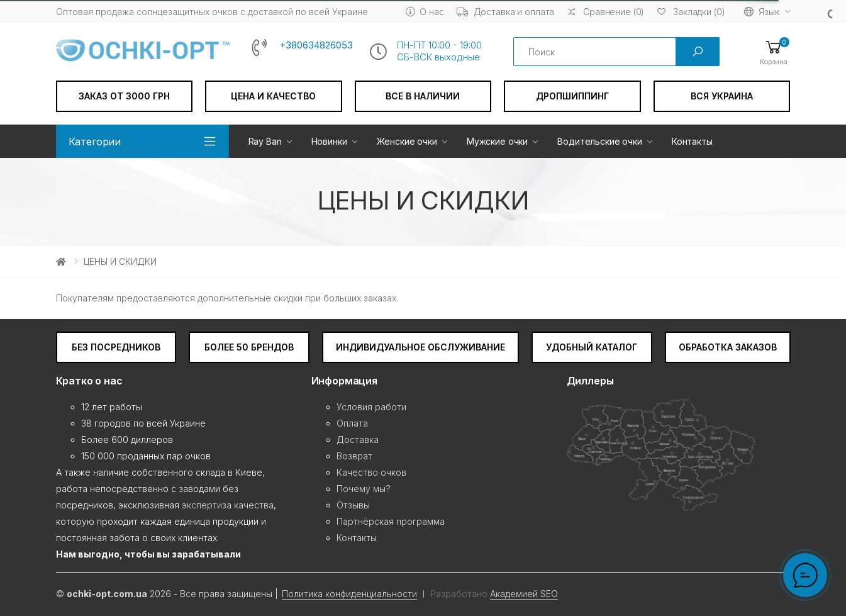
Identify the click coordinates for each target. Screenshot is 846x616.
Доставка (358, 440)
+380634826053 (316, 45)
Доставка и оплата (506, 12)
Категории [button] (95, 142)
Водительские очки (600, 141)
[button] (774, 52)
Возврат (354, 456)
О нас (425, 12)
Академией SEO (524, 594)
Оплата (352, 423)
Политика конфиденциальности (349, 594)
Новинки (329, 141)
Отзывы (353, 505)
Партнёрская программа (391, 521)
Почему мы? (364, 489)
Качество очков (371, 472)
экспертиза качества (228, 505)
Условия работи (371, 407)
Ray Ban (265, 141)
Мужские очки (497, 141)
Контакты (692, 141)
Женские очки (407, 141)
